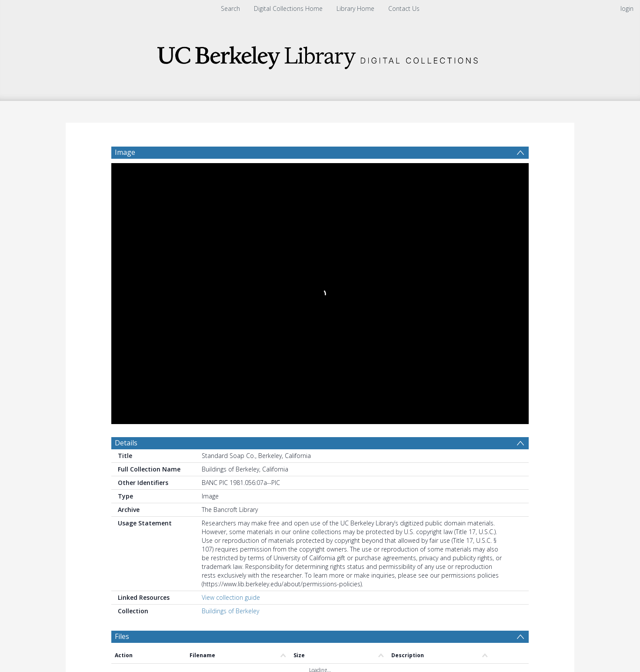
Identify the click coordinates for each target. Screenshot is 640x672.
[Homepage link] (320, 55)
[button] (268, 644)
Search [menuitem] (230, 8)
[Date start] (257, 451)
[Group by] (168, 451)
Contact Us (404, 8)
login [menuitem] (627, 8)
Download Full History (493, 605)
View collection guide (231, 332)
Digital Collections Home (288, 8)
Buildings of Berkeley (230, 346)
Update (423, 450)
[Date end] (323, 451)
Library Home (355, 8)
